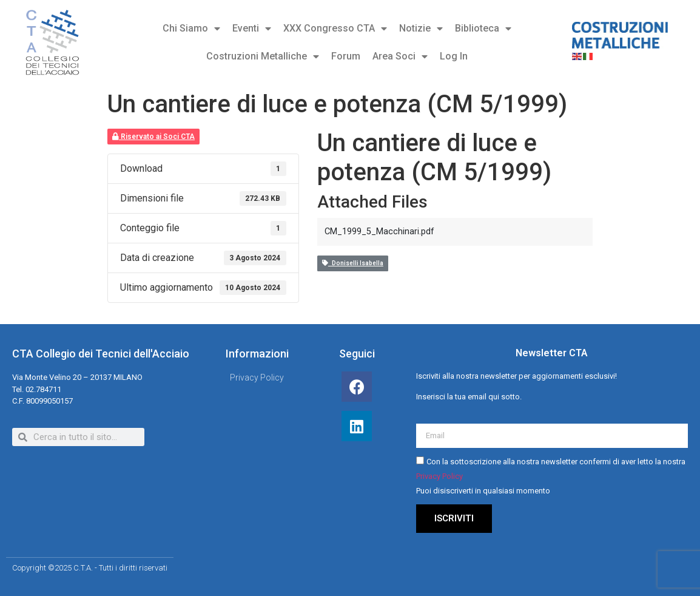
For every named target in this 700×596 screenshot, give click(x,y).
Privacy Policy (439, 477)
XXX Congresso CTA (335, 29)
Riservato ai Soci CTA (153, 137)
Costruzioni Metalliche (263, 56)
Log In (454, 56)
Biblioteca (483, 29)
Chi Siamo (191, 29)
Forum (346, 56)
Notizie (421, 29)
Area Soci (400, 56)
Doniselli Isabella (353, 263)
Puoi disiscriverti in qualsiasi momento (483, 491)
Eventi (252, 29)
